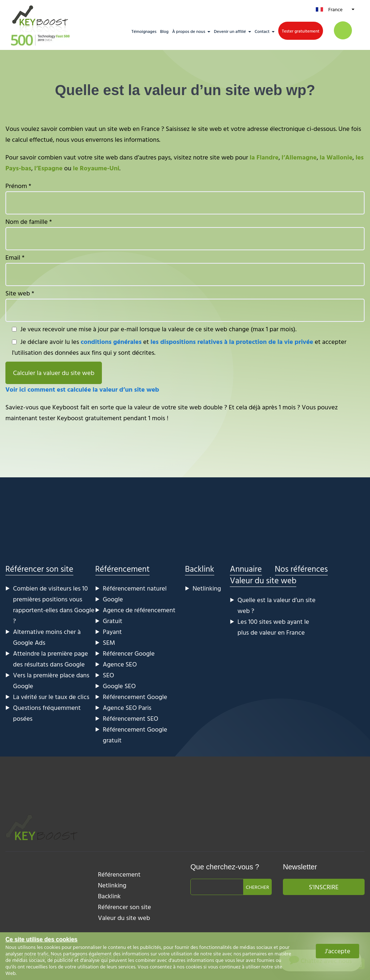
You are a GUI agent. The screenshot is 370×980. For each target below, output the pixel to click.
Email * (185, 269)
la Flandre (264, 157)
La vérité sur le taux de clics (51, 697)
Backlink (200, 569)
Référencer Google (129, 653)
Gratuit (113, 621)
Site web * (185, 305)
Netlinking (207, 588)
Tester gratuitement (301, 31)
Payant (113, 632)
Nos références (302, 569)
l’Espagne (48, 168)
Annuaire (246, 569)
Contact (262, 31)
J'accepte (338, 951)
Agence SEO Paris (127, 708)
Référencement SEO (131, 718)
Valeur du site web (263, 580)
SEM (109, 642)
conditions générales (111, 342)
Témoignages (144, 31)
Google (113, 599)
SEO (109, 675)
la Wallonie (336, 157)
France (335, 9)
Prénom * (185, 198)
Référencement (123, 569)
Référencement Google (135, 697)
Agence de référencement (139, 610)
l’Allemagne (299, 157)
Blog (164, 31)
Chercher (257, 887)
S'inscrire (324, 887)
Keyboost (66, 407)
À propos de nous (189, 31)
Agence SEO (120, 664)
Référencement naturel (135, 588)
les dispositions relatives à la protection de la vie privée (232, 342)
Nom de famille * (185, 233)
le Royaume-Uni (96, 168)
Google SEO (119, 686)
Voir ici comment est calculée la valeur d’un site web (82, 389)
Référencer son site (39, 569)
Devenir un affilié (230, 31)
